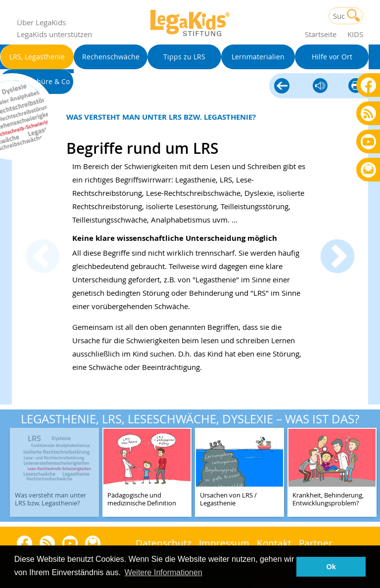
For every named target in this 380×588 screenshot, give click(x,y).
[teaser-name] (54, 473)
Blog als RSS (368, 114)
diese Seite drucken (356, 86)
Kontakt (274, 543)
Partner (316, 543)
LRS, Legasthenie (282, 87)
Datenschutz (164, 543)
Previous (43, 258)
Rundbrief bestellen (368, 170)
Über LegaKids (41, 22)
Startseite (321, 34)
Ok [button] (331, 567)
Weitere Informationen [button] (164, 572)
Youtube (368, 141)
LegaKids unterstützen (54, 34)
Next (337, 258)
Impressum (224, 543)
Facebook (368, 85)
